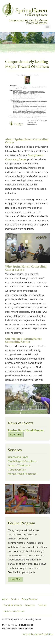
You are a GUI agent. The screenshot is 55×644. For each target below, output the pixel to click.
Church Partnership (13, 605)
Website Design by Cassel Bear (38, 634)
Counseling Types (18, 457)
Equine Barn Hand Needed (26, 430)
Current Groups (17, 470)
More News (16, 434)
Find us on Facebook (14, 611)
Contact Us (30, 605)
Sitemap (42, 605)
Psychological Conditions (22, 461)
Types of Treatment (19, 465)
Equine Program (30, 599)
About (5, 599)
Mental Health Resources (22, 474)
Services (15, 599)
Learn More (15, 579)
